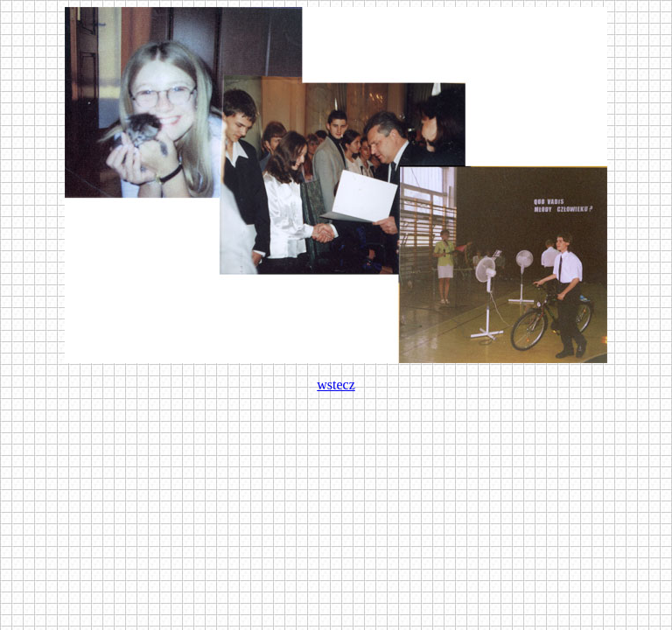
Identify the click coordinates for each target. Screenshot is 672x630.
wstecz (336, 385)
